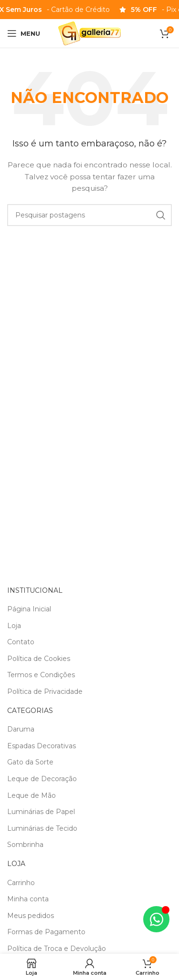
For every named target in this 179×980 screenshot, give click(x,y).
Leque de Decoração (42, 779)
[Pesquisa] (89, 215)
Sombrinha (25, 845)
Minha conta (28, 899)
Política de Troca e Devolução (57, 949)
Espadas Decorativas (42, 746)
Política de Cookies (39, 659)
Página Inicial (29, 609)
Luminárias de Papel (41, 812)
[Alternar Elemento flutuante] (156, 919)
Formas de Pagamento (46, 932)
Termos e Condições (41, 675)
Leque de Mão (32, 795)
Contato (21, 642)
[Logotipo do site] (89, 33)
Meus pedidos (31, 916)
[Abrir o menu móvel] (24, 33)
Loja (14, 626)
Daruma (21, 729)
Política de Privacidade (45, 691)
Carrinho (21, 883)
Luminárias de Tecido (42, 828)
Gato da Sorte (30, 762)
